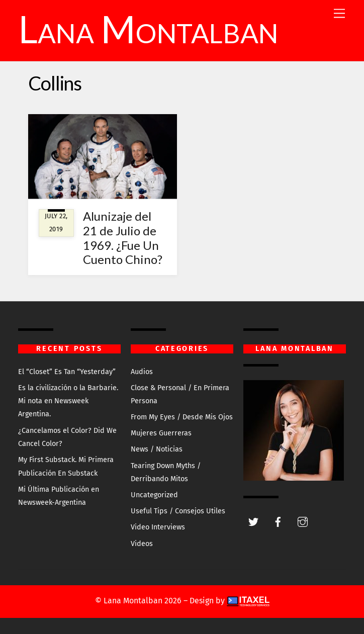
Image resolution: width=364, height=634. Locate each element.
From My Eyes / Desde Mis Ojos (182, 417)
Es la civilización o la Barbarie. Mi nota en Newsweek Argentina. (68, 401)
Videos (142, 544)
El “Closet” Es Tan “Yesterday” (67, 372)
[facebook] (278, 521)
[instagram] (303, 521)
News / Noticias (157, 449)
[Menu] (339, 14)
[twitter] (253, 521)
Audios (142, 372)
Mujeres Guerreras (161, 433)
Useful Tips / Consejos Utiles (178, 511)
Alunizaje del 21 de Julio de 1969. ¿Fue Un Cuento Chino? (123, 238)
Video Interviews (158, 527)
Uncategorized (154, 495)
